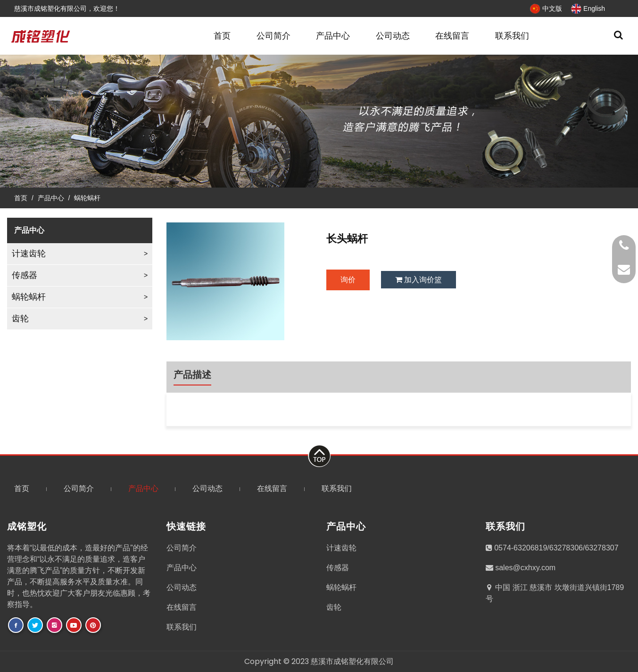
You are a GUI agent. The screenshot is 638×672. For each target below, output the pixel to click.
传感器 (25, 275)
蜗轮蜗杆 (87, 198)
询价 (348, 280)
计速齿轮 (29, 254)
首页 (222, 36)
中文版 (546, 8)
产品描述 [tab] (192, 375)
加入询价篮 (418, 280)
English (588, 8)
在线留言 (452, 36)
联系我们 (512, 36)
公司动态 (393, 36)
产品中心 (333, 36)
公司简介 (273, 36)
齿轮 (20, 319)
